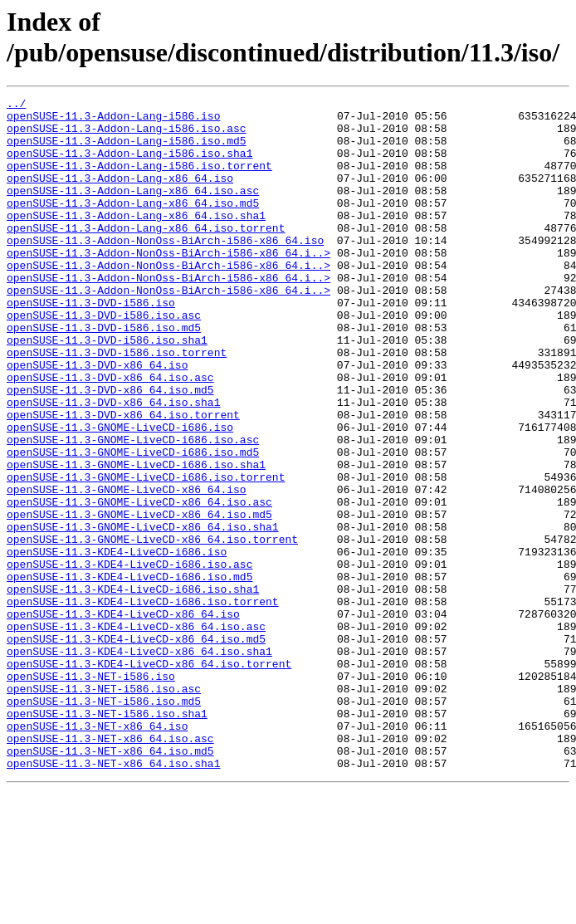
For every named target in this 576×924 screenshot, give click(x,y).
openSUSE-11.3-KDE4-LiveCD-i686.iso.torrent (143, 703)
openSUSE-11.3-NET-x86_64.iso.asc (110, 868)
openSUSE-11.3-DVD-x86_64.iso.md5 (110, 449)
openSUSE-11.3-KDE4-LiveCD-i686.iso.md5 (129, 673)
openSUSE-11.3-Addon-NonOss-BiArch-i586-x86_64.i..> (168, 285)
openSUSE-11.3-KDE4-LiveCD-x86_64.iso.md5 (136, 748)
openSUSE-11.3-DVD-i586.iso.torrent (117, 404)
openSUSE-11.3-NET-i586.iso (91, 793)
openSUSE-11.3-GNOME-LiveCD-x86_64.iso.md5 (139, 599)
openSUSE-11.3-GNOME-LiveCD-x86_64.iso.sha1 (143, 614)
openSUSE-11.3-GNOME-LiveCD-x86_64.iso (127, 569)
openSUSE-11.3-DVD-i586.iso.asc (104, 359)
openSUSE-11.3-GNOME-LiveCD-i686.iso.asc (133, 509)
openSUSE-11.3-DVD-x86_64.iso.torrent (123, 479)
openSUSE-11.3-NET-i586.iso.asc (104, 808)
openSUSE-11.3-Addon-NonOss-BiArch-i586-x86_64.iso (165, 270)
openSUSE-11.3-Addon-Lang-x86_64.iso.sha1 (136, 240)
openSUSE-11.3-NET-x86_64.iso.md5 (110, 882)
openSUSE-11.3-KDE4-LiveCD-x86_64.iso (123, 718)
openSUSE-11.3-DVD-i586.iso (91, 345)
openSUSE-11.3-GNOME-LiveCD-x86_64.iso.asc (139, 584)
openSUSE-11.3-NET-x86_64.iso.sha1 (113, 897)
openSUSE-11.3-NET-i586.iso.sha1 (107, 838)
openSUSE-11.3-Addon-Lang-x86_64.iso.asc (133, 210)
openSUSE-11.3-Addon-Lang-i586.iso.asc (127, 135)
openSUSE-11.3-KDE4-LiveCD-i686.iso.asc (129, 658)
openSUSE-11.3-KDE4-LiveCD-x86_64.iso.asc (136, 733)
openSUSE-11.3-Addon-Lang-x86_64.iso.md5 (133, 225)
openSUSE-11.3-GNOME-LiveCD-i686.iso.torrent (146, 554)
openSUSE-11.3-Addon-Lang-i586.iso (113, 120)
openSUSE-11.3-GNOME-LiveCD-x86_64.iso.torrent (152, 628)
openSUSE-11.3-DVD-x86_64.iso (97, 419)
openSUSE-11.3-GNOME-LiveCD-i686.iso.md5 (133, 524)
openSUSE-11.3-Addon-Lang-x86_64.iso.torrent (146, 255)
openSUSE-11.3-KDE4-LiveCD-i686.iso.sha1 (133, 688)
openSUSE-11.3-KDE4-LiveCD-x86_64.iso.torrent (149, 778)
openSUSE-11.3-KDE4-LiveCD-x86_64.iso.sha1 (139, 763)
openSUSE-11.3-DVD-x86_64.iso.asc (110, 434)
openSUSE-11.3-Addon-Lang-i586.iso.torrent (139, 180)
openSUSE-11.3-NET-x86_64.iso (97, 853)
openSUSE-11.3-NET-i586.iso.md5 (104, 823)
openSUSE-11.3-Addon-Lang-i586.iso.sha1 (129, 165)
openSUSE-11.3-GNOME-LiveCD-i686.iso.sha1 (136, 539)
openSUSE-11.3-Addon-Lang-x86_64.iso (120, 195)
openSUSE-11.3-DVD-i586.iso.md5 (104, 374)
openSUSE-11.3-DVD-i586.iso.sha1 (107, 389)
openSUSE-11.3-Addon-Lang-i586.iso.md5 (127, 150)
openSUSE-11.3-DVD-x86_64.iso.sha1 (113, 464)
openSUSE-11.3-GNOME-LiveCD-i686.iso (120, 494)
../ (16, 105)
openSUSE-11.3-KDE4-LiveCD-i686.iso (117, 643)
